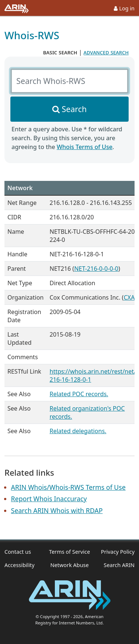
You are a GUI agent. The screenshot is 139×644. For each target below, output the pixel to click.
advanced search (106, 52)
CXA (129, 297)
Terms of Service (69, 552)
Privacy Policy (118, 552)
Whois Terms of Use (85, 147)
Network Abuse (70, 565)
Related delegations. (78, 431)
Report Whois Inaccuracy (49, 499)
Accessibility (19, 565)
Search (74, 109)
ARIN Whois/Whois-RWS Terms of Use (68, 487)
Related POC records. (79, 394)
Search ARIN (119, 565)
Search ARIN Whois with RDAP (57, 510)
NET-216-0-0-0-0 (96, 269)
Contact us (18, 552)
